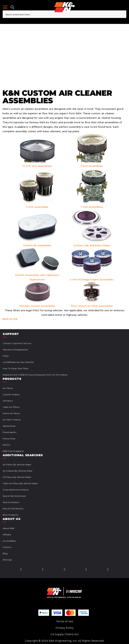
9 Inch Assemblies (37, 207)
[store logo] (64, 7)
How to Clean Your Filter (16, 368)
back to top (10, 319)
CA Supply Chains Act (64, 634)
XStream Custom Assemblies (37, 306)
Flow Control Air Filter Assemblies (92, 306)
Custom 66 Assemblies (37, 245)
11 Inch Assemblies (92, 166)
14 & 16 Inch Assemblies (37, 166)
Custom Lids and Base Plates (92, 245)
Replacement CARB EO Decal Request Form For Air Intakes (35, 375)
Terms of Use (64, 621)
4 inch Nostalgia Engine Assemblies (92, 279)
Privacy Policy (65, 628)
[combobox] (64, 14)
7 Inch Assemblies (92, 207)
